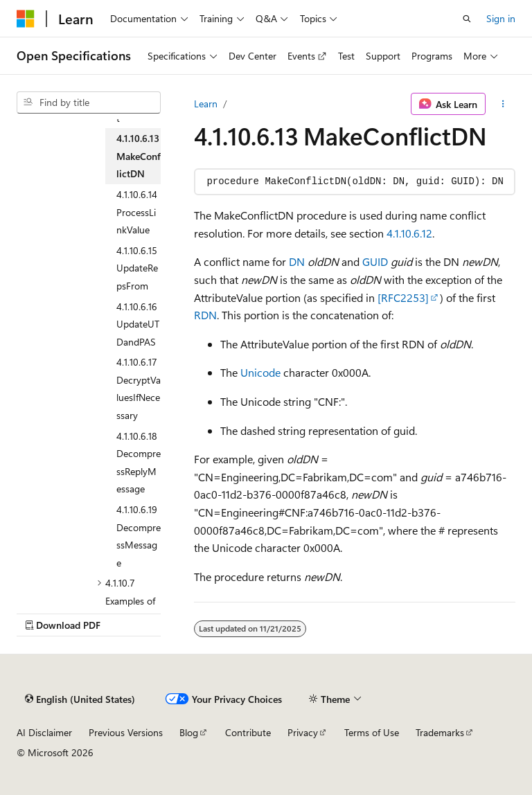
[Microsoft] (26, 19)
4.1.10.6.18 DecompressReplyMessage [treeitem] (139, 463)
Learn (206, 104)
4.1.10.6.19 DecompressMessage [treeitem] (139, 536)
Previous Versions (126, 732)
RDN (205, 315)
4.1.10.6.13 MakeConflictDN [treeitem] (139, 156)
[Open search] (467, 19)
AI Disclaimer (44, 732)
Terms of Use (372, 732)
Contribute (248, 732)
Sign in (501, 18)
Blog (189, 732)
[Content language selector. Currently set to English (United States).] (80, 699)
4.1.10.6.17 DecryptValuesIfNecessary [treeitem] (139, 388)
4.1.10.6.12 (409, 233)
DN (297, 261)
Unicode (260, 372)
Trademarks (440, 732)
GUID (375, 261)
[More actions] (503, 104)
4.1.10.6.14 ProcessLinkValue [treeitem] (137, 212)
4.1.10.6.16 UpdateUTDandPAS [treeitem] (138, 324)
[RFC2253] (403, 297)
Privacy (303, 732)
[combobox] (89, 102)
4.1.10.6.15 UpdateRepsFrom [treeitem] (137, 268)
